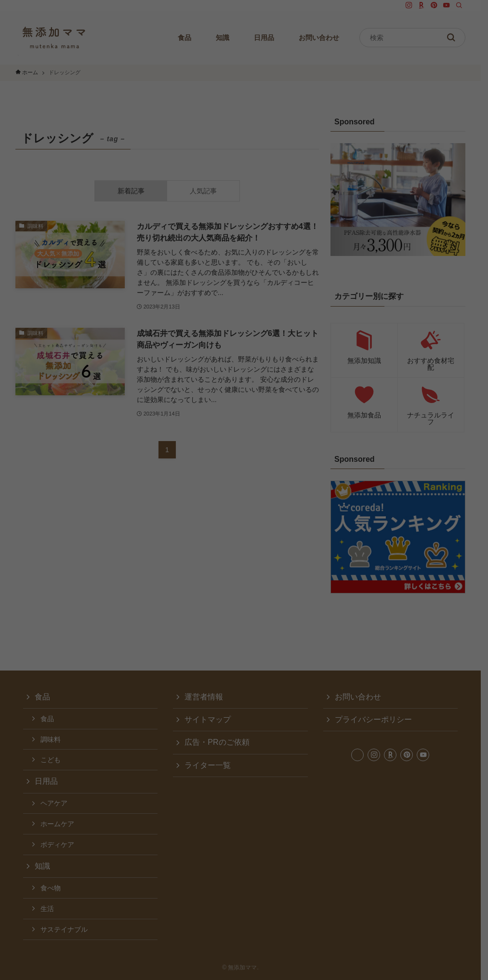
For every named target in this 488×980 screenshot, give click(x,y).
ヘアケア (54, 803)
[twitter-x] (404, 5)
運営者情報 (206, 697)
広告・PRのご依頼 (219, 742)
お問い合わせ (363, 697)
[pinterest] (441, 5)
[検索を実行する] (458, 38)
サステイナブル (64, 929)
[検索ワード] (420, 38)
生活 (47, 909)
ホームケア (57, 824)
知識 (42, 866)
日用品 (46, 781)
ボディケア (57, 845)
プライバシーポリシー (378, 719)
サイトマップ (210, 719)
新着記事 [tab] (134, 191)
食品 (42, 697)
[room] (429, 5)
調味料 (51, 739)
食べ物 (51, 888)
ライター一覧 (210, 765)
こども (51, 760)
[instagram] (416, 5)
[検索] (466, 5)
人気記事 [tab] (208, 191)
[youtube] (454, 5)
